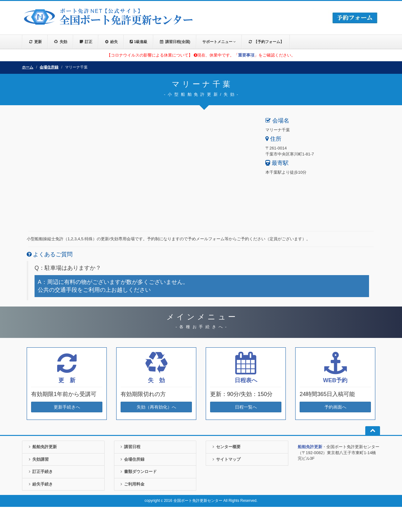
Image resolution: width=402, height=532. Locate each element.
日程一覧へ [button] (246, 407)
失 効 (156, 380)
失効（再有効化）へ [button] (156, 407)
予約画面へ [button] (335, 407)
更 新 (67, 380)
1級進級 (139, 42)
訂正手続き (40, 472)
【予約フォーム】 (266, 42)
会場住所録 (49, 67)
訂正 (86, 42)
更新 (35, 42)
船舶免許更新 (42, 447)
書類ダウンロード (138, 472)
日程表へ (246, 380)
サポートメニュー (219, 42)
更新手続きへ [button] (67, 407)
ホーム (28, 67)
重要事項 (246, 55)
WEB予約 (335, 380)
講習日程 (130, 447)
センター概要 (226, 447)
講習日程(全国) (175, 42)
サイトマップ (226, 459)
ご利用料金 (132, 484)
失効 (60, 42)
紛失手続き (40, 484)
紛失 (111, 42)
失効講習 (38, 459)
